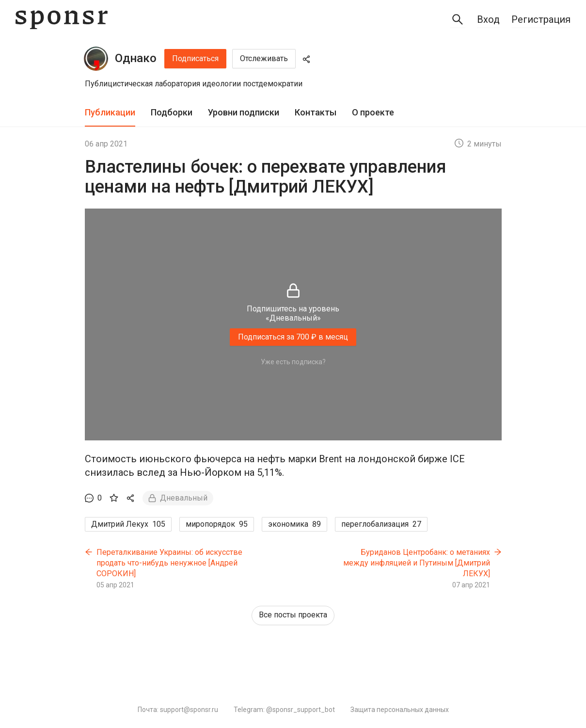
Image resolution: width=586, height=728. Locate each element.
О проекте (373, 112)
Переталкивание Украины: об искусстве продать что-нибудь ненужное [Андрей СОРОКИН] (169, 563)
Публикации (110, 112)
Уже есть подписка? (293, 362)
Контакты (316, 112)
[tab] (110, 113)
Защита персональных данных (400, 710)
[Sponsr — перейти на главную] (62, 20)
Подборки (172, 112)
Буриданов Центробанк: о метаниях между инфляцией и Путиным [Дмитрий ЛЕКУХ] (417, 563)
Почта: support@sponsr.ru (178, 710)
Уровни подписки (244, 112)
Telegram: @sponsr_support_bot (284, 710)
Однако (136, 58)
